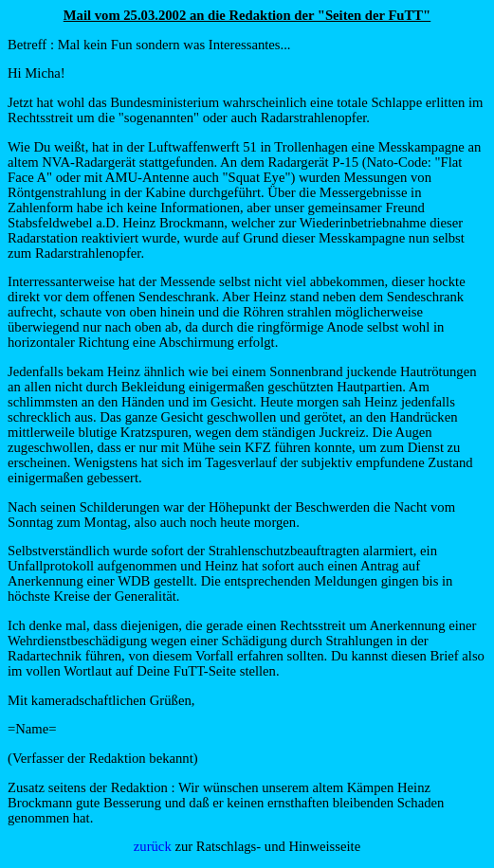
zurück (153, 846)
